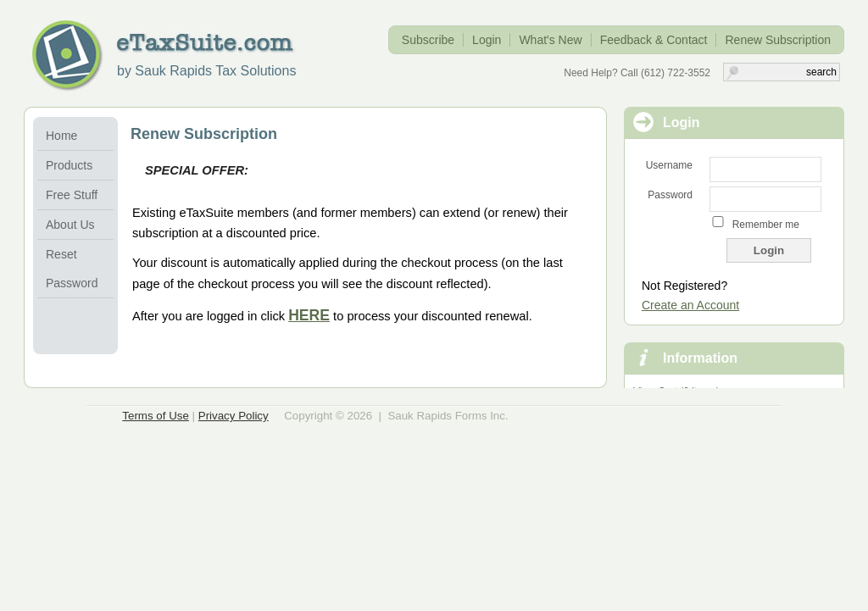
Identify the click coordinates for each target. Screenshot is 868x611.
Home (61, 136)
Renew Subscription (778, 40)
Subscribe (428, 40)
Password (670, 195)
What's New (550, 40)
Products (69, 165)
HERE (309, 315)
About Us (70, 225)
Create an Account (690, 305)
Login (487, 40)
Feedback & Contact (654, 40)
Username (669, 165)
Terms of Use (156, 416)
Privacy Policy (234, 416)
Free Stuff (72, 195)
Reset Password (72, 269)
